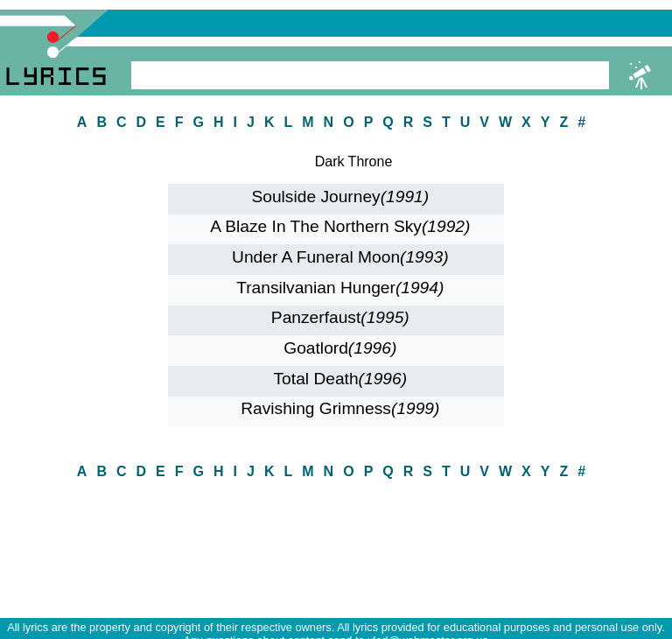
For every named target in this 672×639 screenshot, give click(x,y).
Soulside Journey (340, 197)
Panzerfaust (340, 317)
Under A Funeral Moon (340, 257)
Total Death (341, 379)
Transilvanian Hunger (340, 288)
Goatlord (340, 348)
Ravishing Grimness (340, 408)
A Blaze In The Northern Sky (340, 226)
